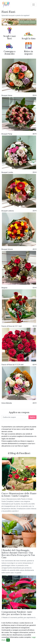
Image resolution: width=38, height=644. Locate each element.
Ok (8, 640)
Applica (32, 417)
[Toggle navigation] (34, 5)
